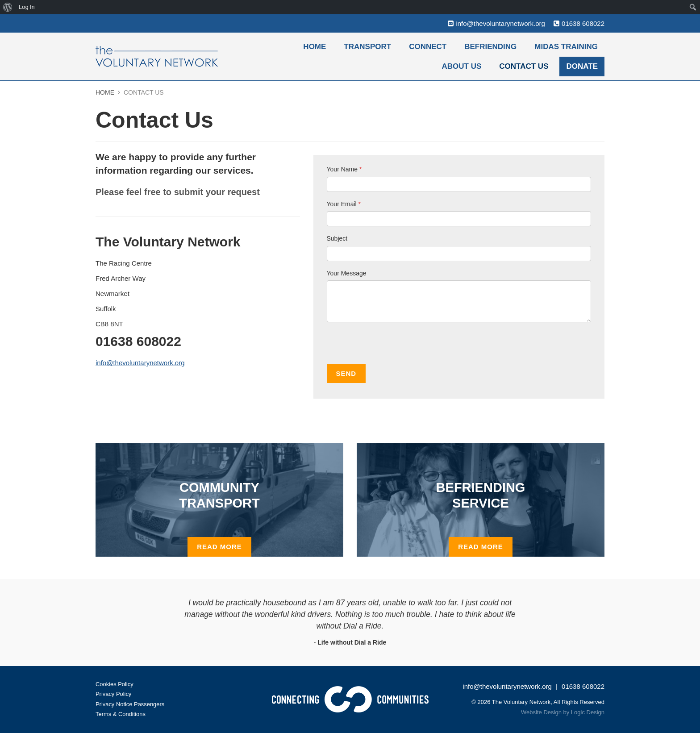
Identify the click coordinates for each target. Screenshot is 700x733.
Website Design (541, 712)
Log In (27, 7)
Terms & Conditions (121, 714)
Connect (428, 47)
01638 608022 (583, 23)
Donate (582, 66)
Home (315, 47)
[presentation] (395, 346)
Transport (367, 47)
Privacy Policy (114, 694)
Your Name (344, 169)
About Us (462, 66)
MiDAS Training (566, 47)
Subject (337, 238)
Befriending (490, 47)
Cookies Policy (115, 684)
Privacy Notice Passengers (130, 704)
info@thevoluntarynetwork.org (500, 23)
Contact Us (524, 66)
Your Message (347, 273)
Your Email (344, 204)
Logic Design (588, 712)
